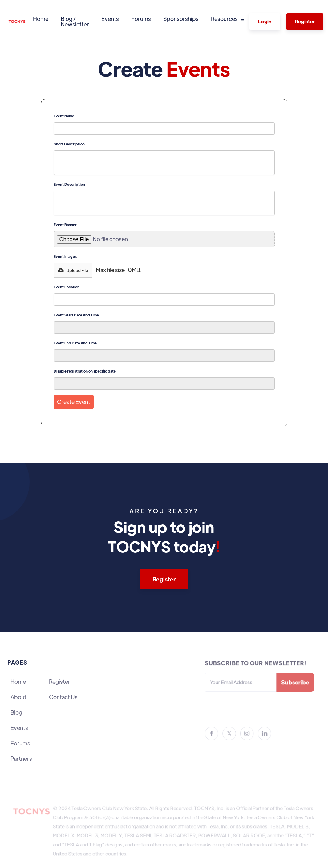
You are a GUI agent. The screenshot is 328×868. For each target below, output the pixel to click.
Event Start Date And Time (76, 315)
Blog (16, 712)
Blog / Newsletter (75, 21)
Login (265, 21)
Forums (141, 19)
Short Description (69, 144)
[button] (228, 19)
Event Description (69, 184)
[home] (17, 22)
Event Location (67, 287)
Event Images (65, 257)
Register (305, 21)
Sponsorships (181, 19)
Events (110, 19)
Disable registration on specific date (85, 371)
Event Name (64, 116)
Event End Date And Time (75, 343)
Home (41, 19)
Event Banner (65, 225)
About (18, 697)
